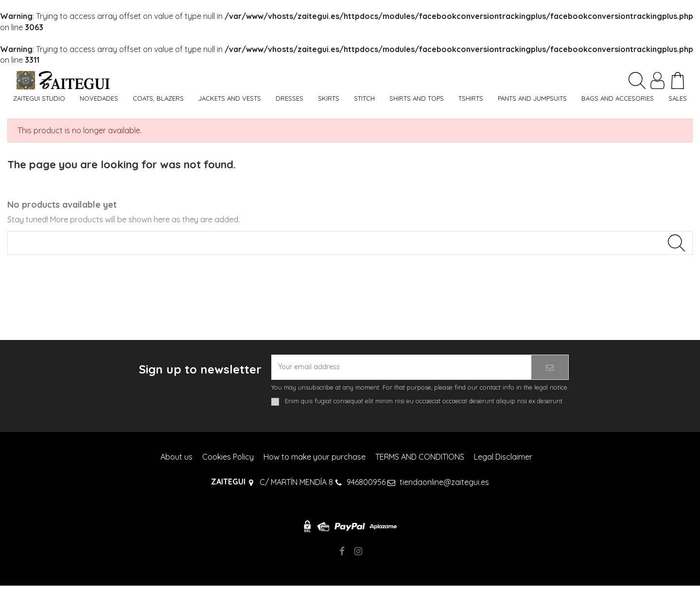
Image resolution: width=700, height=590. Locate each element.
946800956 (366, 486)
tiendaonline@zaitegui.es (444, 486)
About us (176, 461)
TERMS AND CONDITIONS (420, 461)
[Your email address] (402, 370)
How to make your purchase (315, 461)
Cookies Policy (228, 461)
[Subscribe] (550, 370)
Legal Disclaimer (503, 461)
